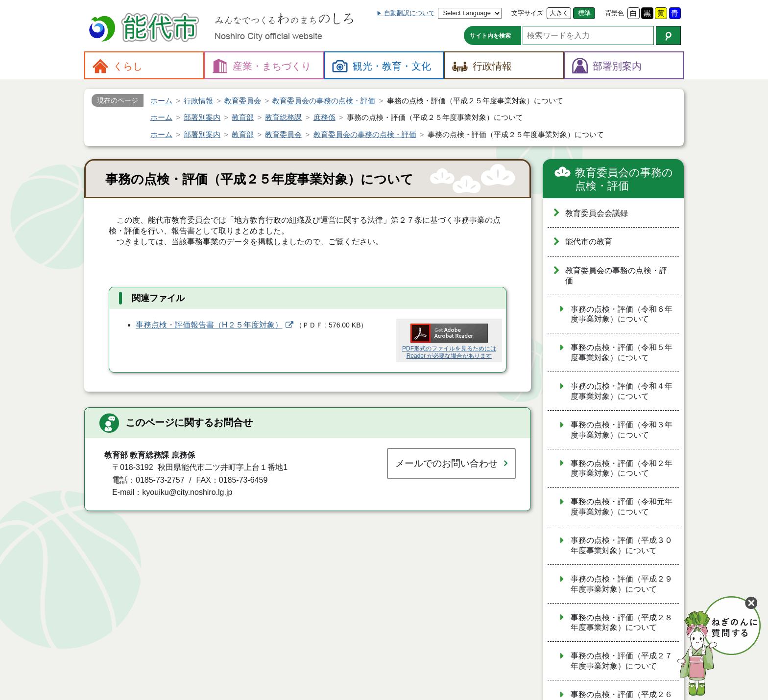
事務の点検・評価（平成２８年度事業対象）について (622, 623)
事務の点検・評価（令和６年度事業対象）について (622, 314)
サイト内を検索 (490, 36)
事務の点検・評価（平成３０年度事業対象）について (622, 545)
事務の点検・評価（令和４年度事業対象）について (622, 391)
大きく (559, 13)
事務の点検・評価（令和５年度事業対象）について (622, 352)
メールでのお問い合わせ (446, 463)
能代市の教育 (589, 242)
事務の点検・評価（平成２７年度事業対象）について (622, 661)
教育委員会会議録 (597, 213)
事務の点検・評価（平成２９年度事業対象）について (622, 584)
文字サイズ (527, 13)
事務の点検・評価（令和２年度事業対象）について (622, 468)
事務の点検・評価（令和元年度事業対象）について (622, 507)
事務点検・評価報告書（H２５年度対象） (209, 325)
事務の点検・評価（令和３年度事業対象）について (622, 430)
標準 (584, 13)
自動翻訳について (409, 13)
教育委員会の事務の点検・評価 (624, 179)
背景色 (614, 13)
